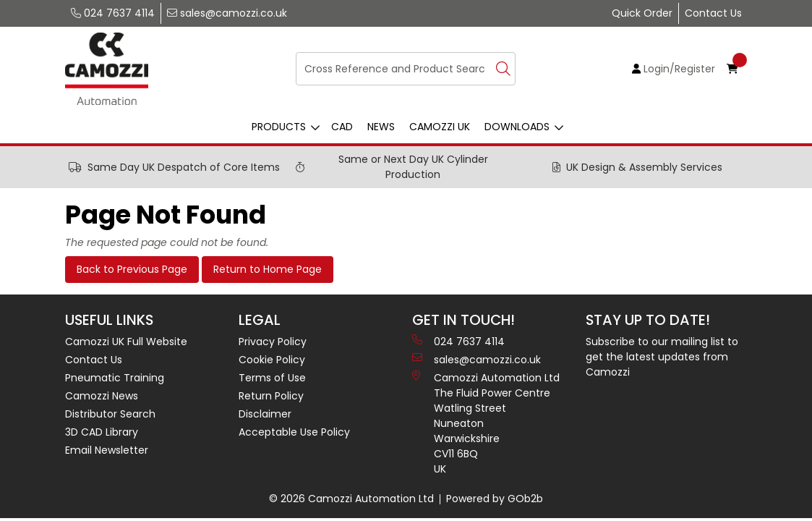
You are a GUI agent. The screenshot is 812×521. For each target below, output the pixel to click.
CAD (342, 127)
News (381, 127)
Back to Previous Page (132, 269)
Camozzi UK (440, 127)
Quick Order (642, 13)
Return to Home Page (268, 269)
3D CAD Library (102, 432)
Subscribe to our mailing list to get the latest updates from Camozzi (662, 357)
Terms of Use (272, 378)
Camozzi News (102, 396)
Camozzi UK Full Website (126, 342)
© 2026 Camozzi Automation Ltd (351, 499)
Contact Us (713, 13)
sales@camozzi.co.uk (227, 13)
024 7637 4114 (113, 13)
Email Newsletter (107, 450)
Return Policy (271, 396)
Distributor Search (110, 414)
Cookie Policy (272, 360)
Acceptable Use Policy (294, 432)
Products (279, 127)
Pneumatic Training (115, 378)
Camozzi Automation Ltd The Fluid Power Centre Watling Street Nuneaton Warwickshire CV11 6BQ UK (486, 423)
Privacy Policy (273, 342)
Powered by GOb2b (495, 499)
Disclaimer (265, 414)
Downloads (517, 127)
